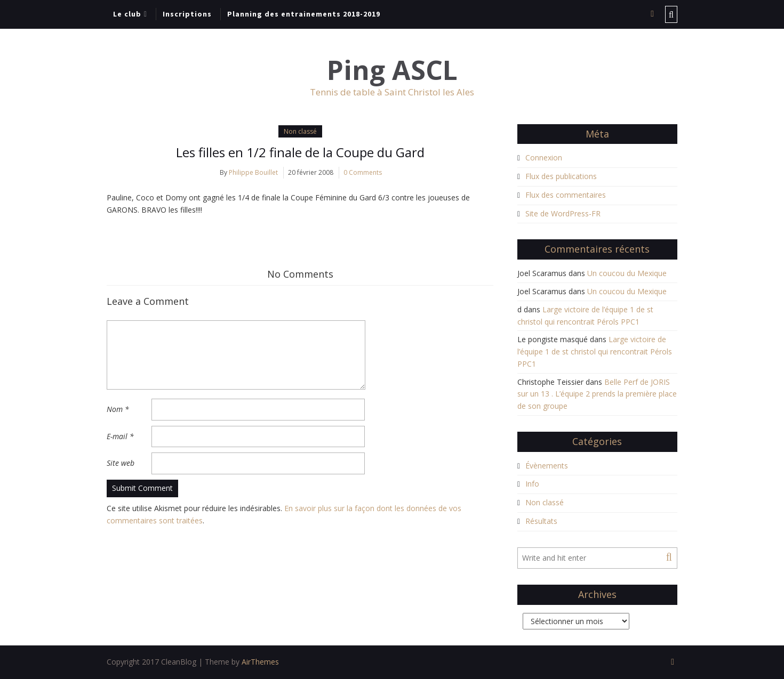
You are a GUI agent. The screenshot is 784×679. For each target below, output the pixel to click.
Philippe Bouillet (253, 172)
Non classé (300, 131)
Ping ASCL (392, 70)
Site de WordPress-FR (563, 213)
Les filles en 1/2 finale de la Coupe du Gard (300, 152)
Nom (118, 409)
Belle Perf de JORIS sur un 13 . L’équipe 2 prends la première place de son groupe (597, 394)
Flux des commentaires (566, 195)
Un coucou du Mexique (627, 273)
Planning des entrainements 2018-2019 (304, 14)
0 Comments (363, 172)
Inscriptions (187, 14)
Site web (121, 463)
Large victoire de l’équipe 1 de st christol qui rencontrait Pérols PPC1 (595, 351)
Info (532, 484)
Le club (127, 14)
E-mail (120, 436)
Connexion (544, 157)
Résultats (541, 521)
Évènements (547, 466)
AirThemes (260, 662)
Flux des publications (561, 176)
